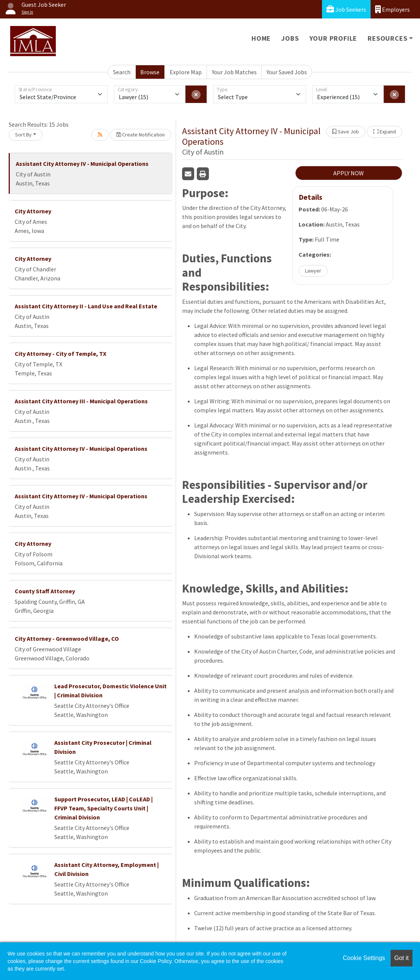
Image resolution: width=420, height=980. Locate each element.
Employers (392, 9)
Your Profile (333, 38)
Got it (402, 958)
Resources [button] (387, 38)
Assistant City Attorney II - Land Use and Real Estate (86, 306)
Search (122, 72)
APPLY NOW (349, 173)
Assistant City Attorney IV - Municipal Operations (82, 164)
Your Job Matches (234, 72)
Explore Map (186, 72)
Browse (150, 72)
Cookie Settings (364, 958)
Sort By (23, 135)
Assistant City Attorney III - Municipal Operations (81, 401)
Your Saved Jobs (287, 72)
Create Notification (141, 135)
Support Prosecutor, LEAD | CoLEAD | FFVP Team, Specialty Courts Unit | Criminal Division (103, 808)
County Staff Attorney (45, 591)
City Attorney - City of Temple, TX (61, 354)
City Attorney (33, 211)
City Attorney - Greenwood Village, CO (67, 639)
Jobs (290, 38)
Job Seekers (346, 9)
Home (261, 38)
